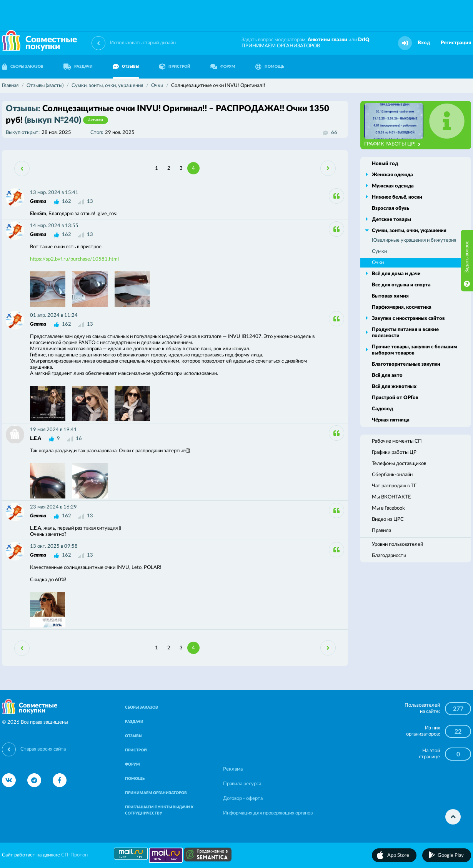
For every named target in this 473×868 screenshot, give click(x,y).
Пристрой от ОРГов (395, 398)
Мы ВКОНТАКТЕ (391, 497)
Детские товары (391, 220)
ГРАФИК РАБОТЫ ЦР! (392, 144)
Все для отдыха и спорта (401, 285)
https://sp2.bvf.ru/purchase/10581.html (74, 259)
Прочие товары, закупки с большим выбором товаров (414, 350)
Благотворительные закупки (406, 364)
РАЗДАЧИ (78, 67)
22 (458, 732)
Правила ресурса (242, 784)
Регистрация (456, 43)
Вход (424, 43)
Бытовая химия (390, 296)
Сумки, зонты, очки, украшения (409, 231)
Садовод (382, 409)
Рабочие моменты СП (397, 441)
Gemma (38, 202)
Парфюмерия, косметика (402, 307)
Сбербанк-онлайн (392, 475)
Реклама (233, 769)
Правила (381, 531)
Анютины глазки (327, 40)
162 (67, 202)
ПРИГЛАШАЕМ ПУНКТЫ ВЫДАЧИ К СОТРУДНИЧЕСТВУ (159, 810)
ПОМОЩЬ (270, 67)
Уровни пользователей (397, 544)
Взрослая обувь (391, 208)
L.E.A (36, 439)
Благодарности (389, 556)
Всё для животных (394, 387)
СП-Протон (74, 855)
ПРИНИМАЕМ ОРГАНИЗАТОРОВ (281, 46)
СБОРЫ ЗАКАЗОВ (142, 707)
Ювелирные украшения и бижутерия (414, 240)
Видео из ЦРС (388, 519)
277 (458, 709)
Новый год (385, 164)
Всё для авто (387, 375)
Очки (378, 263)
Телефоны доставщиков (399, 464)
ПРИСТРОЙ (175, 67)
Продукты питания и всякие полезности (405, 333)
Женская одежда (392, 175)
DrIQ (364, 40)
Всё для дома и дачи (396, 274)
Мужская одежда (393, 186)
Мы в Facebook (388, 508)
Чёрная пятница (391, 420)
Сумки (379, 252)
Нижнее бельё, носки (397, 197)
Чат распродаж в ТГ (394, 486)
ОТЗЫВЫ (126, 67)
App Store (398, 855)
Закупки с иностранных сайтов (408, 319)
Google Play (451, 855)
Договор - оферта (243, 799)
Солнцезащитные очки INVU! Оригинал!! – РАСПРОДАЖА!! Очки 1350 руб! (167, 114)
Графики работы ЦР (394, 452)
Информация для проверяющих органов (268, 813)
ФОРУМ (223, 67)
